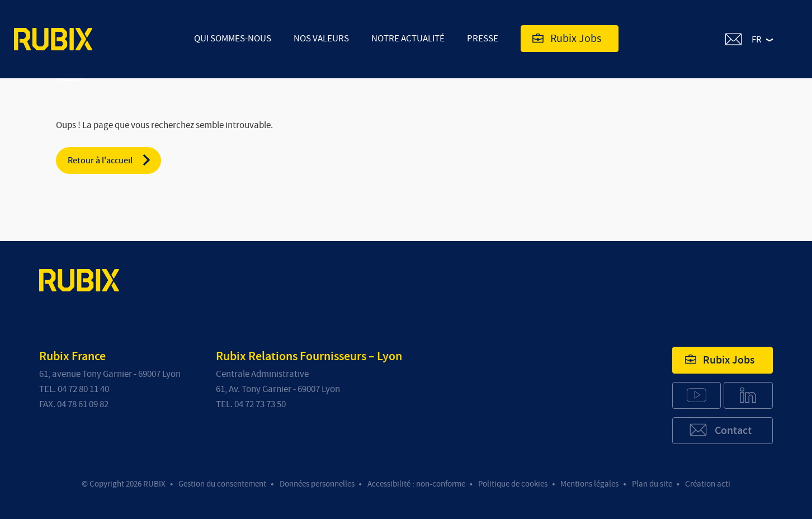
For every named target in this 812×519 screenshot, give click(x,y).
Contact (720, 430)
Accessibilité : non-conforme (416, 484)
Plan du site (652, 484)
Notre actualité (408, 38)
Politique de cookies (513, 484)
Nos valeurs (321, 38)
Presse (483, 38)
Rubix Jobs (567, 39)
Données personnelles (317, 484)
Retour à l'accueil (110, 160)
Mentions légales (589, 484)
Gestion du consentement (222, 484)
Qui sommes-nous (233, 38)
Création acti (708, 484)
